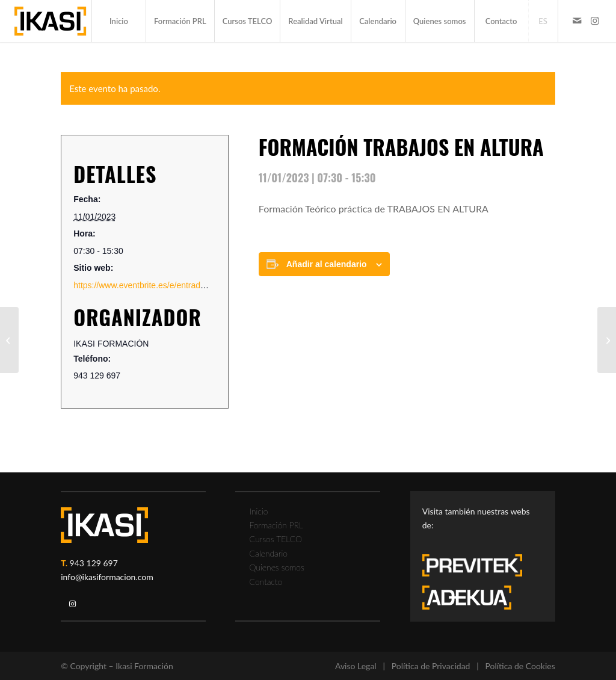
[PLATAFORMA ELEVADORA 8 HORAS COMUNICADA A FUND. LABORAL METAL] (607, 340)
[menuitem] (119, 21)
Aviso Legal (356, 666)
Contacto (266, 582)
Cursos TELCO (276, 539)
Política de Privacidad (431, 666)
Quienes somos (276, 567)
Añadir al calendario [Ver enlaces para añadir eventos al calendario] (327, 264)
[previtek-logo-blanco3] (478, 569)
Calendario (268, 553)
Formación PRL (276, 525)
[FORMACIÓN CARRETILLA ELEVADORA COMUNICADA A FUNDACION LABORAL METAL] (9, 340)
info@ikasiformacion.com (107, 577)
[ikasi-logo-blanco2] (104, 525)
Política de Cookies (520, 666)
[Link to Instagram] (595, 20)
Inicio (258, 511)
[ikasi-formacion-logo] (50, 21)
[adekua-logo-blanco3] (467, 598)
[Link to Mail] (577, 20)
